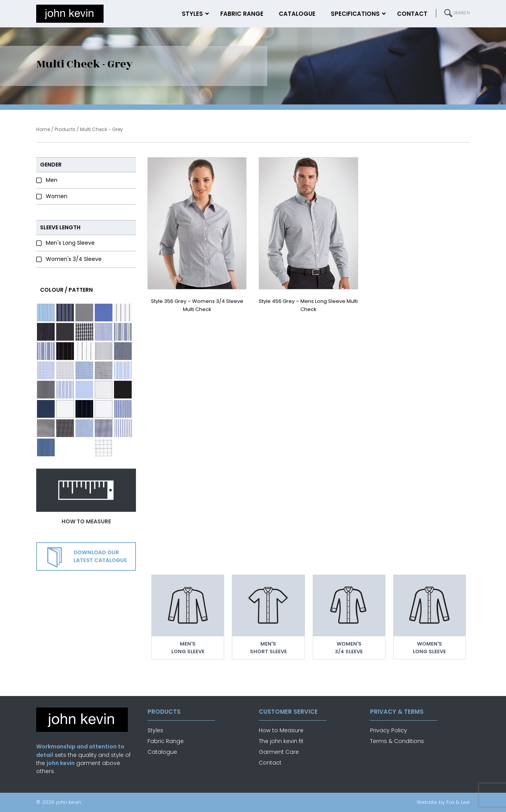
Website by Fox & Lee (443, 802)
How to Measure (281, 730)
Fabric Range (166, 741)
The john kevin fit (281, 741)
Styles (155, 730)
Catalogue (162, 752)
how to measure (86, 521)
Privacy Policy (389, 730)
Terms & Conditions (397, 741)
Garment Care (279, 752)
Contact (270, 763)
